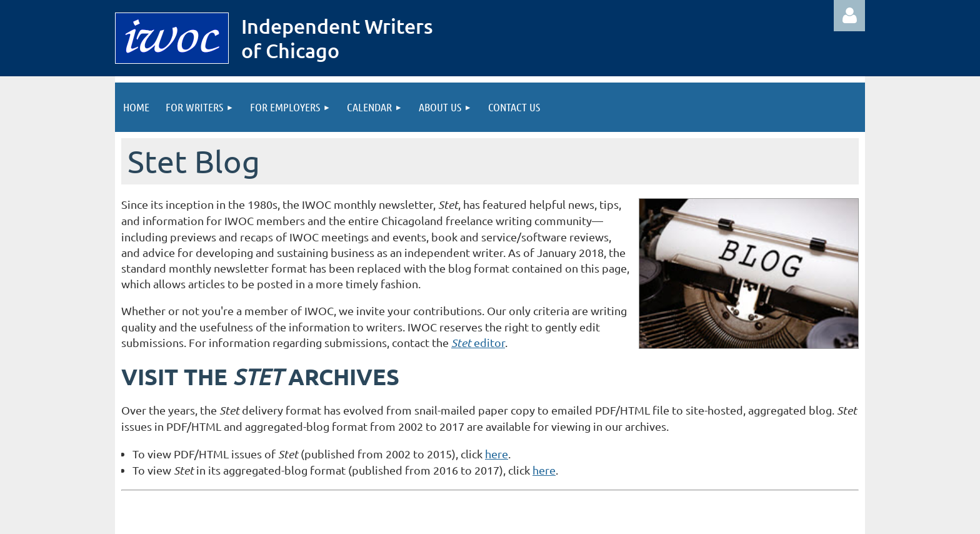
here (497, 454)
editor (478, 342)
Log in (849, 16)
